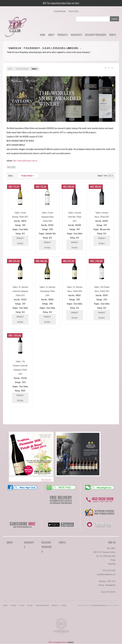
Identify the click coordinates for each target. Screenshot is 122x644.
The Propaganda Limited (61, 627)
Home (43, 35)
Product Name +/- (28, 176)
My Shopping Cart (60, 11)
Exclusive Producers (96, 35)
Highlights (76, 35)
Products (63, 35)
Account (5, 605)
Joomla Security (63, 642)
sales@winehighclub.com (106, 574)
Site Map (22, 605)
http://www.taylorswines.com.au (25, 160)
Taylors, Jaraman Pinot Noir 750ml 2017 (75, 217)
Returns (14, 605)
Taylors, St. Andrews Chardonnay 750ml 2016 (47, 291)
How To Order (74, 11)
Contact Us (55, 605)
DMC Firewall (52, 642)
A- (112, 68)
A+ (106, 68)
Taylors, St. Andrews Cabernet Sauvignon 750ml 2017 (20, 291)
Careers (64, 605)
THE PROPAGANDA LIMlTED (99, 605)
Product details (20, 241)
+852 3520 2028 (109, 570)
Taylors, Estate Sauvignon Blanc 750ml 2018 (47, 217)
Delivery (30, 605)
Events (113, 35)
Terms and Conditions (42, 605)
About (51, 35)
